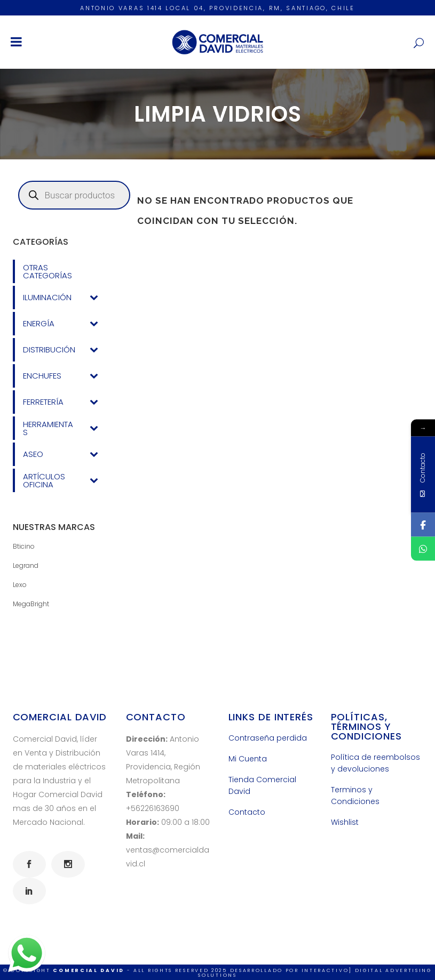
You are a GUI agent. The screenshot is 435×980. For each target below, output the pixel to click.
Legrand (26, 565)
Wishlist (345, 822)
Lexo (20, 585)
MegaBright (31, 604)
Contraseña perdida (268, 738)
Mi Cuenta (248, 759)
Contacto (247, 812)
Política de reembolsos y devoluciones (375, 763)
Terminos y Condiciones (355, 796)
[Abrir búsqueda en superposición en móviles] (74, 195)
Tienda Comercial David (262, 785)
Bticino (24, 546)
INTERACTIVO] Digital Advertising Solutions (315, 973)
